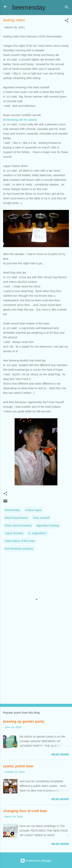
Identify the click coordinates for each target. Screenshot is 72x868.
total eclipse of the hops (20, 541)
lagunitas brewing (48, 525)
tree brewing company (19, 548)
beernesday (29, 7)
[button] (67, 21)
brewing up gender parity (24, 722)
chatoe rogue (33, 510)
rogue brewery (14, 533)
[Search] (67, 8)
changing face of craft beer (25, 811)
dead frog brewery (16, 518)
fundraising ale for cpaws (20, 120)
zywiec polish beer (18, 766)
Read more (60, 754)
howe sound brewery (18, 525)
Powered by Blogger (36, 861)
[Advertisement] (36, 671)
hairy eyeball (41, 518)
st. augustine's (37, 533)
